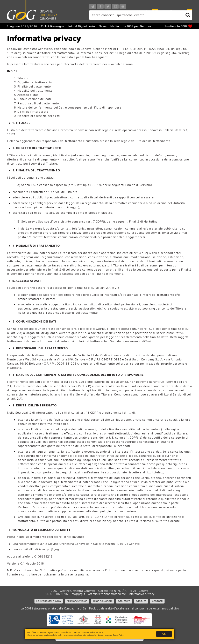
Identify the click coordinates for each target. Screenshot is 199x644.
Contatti (157, 601)
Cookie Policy (118, 635)
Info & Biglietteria (82, 26)
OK (164, 634)
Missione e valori (77, 601)
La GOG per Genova (137, 26)
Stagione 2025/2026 (22, 26)
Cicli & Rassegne (53, 26)
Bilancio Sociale (103, 601)
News (103, 26)
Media (115, 26)
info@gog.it (78, 594)
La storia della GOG (49, 601)
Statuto (141, 601)
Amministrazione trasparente (107, 594)
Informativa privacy (141, 594)
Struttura (124, 601)
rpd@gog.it (54, 549)
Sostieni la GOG (179, 26)
